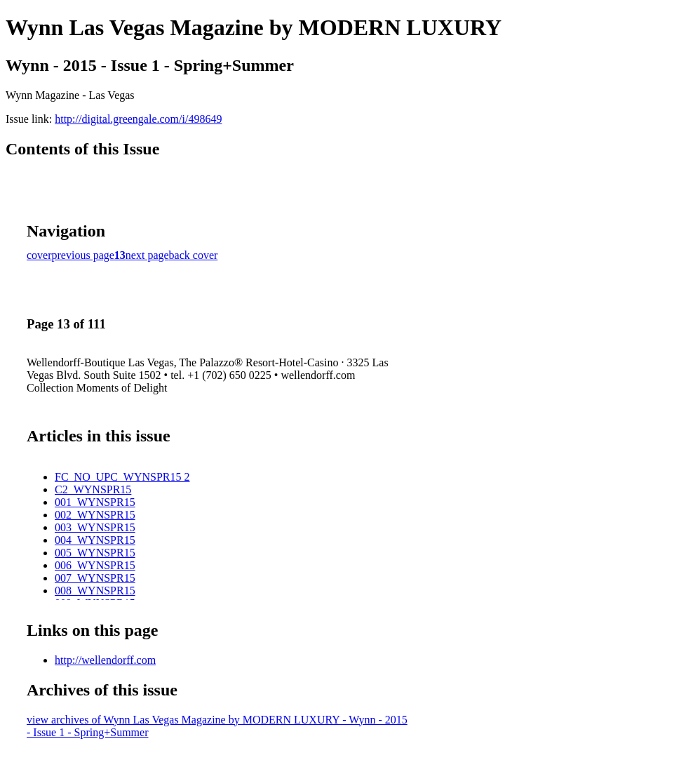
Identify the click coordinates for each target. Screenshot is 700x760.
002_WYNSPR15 (95, 515)
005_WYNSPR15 (95, 553)
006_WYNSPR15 (95, 565)
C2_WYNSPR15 (93, 489)
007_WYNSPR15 (95, 578)
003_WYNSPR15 (95, 527)
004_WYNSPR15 (95, 540)
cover (39, 255)
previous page (83, 255)
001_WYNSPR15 (95, 502)
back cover (194, 255)
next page (147, 255)
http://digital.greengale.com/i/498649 (138, 119)
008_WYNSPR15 (95, 591)
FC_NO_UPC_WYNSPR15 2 (122, 477)
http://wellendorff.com (105, 660)
